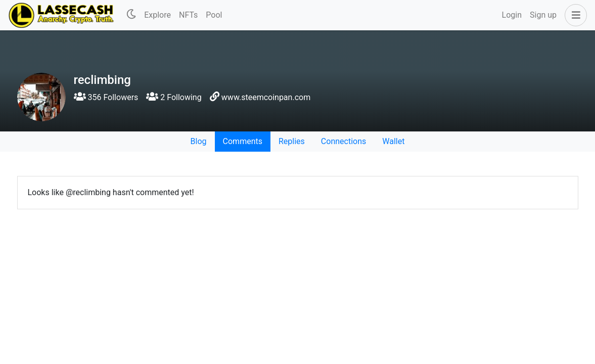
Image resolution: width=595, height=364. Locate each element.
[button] (574, 15)
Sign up (543, 15)
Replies (292, 141)
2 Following (174, 97)
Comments (243, 141)
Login (512, 15)
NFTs (188, 15)
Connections (344, 141)
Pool (214, 15)
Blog (199, 141)
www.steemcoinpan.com (266, 97)
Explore (157, 15)
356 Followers (106, 97)
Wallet (393, 141)
